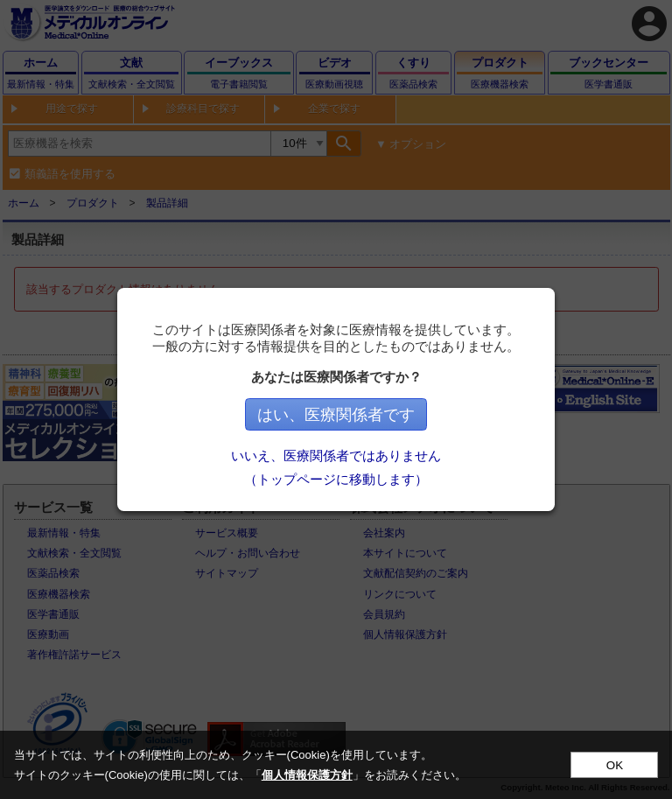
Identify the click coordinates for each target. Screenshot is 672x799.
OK (615, 765)
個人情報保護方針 (307, 775)
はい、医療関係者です (336, 415)
